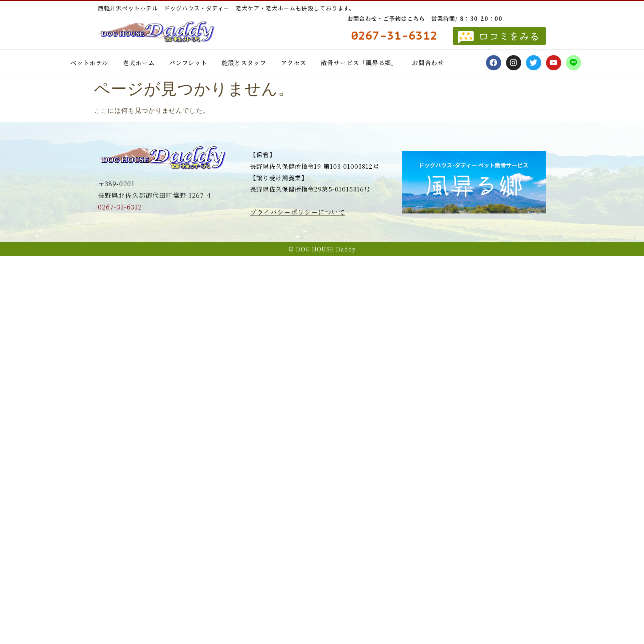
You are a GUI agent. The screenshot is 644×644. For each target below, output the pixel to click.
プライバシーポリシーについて (298, 212)
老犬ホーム (139, 63)
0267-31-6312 (120, 207)
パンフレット (188, 63)
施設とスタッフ (244, 63)
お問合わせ (428, 63)
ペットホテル (89, 63)
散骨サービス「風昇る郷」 (359, 63)
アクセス (294, 63)
